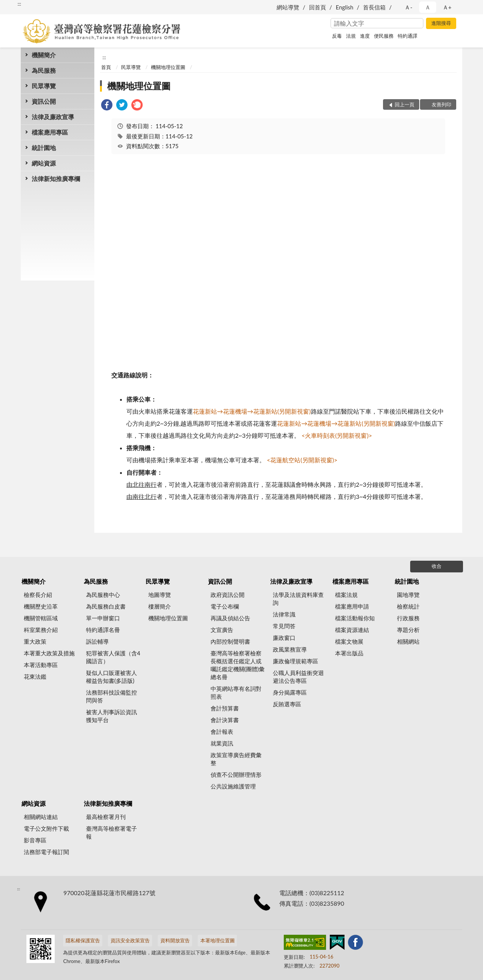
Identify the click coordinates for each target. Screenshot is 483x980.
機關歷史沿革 (41, 606)
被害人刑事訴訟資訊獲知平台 (112, 716)
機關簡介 (44, 55)
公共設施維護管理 (233, 786)
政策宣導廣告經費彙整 (236, 759)
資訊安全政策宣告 (130, 940)
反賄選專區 (287, 704)
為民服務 (44, 70)
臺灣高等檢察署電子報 (112, 832)
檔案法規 (346, 595)
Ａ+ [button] (447, 7)
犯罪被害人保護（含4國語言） (113, 657)
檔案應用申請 (352, 606)
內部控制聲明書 (230, 641)
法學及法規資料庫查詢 (298, 599)
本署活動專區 (41, 665)
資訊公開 (44, 101)
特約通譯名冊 (103, 630)
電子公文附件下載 (46, 828)
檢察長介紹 (38, 595)
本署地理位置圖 (218, 940)
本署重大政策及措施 (49, 653)
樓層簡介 (160, 606)
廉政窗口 (284, 638)
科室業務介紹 (41, 630)
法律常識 (284, 614)
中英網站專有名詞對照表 (236, 692)
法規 (351, 36)
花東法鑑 (35, 676)
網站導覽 (288, 7)
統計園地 (44, 148)
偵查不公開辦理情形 (236, 774)
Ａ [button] (428, 7)
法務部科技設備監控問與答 (112, 696)
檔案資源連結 (352, 630)
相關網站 (408, 641)
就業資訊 (222, 743)
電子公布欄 (225, 606)
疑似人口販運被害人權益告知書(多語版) (112, 677)
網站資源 (44, 163)
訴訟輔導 (97, 641)
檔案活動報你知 (355, 618)
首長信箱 (374, 7)
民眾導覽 (44, 86)
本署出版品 (349, 653)
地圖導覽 (160, 595)
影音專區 (35, 840)
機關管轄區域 (41, 618)
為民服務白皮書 (106, 606)
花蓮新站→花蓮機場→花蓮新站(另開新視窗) (252, 411)
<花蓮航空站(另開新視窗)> (302, 460)
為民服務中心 (103, 595)
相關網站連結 (41, 817)
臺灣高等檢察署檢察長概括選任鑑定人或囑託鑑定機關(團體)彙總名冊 (238, 665)
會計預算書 (225, 708)
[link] (107, 106)
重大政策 (35, 641)
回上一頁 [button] (405, 104)
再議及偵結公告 (230, 618)
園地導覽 (408, 595)
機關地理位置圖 (168, 67)
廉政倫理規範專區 (295, 661)
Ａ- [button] (408, 7)
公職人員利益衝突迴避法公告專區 (298, 677)
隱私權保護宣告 (83, 940)
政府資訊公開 (228, 595)
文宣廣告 (222, 630)
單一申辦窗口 (103, 618)
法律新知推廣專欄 (56, 179)
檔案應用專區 (50, 132)
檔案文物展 (349, 641)
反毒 (337, 36)
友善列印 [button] (441, 104)
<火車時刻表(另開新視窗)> (336, 435)
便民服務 (384, 36)
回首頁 (318, 7)
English (345, 7)
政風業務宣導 (290, 649)
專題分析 (408, 630)
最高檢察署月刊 (106, 817)
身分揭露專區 (290, 692)
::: (19, 4)
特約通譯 (408, 36)
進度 (365, 36)
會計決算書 (225, 720)
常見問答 (284, 626)
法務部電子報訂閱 (46, 852)
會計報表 (222, 732)
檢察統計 (408, 606)
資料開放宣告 (175, 940)
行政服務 (408, 618)
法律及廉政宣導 (53, 117)
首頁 (106, 67)
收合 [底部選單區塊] (437, 566)
